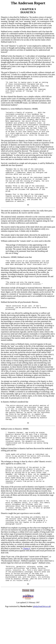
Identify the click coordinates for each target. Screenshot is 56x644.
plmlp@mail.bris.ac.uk (42, 641)
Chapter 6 (27, 580)
